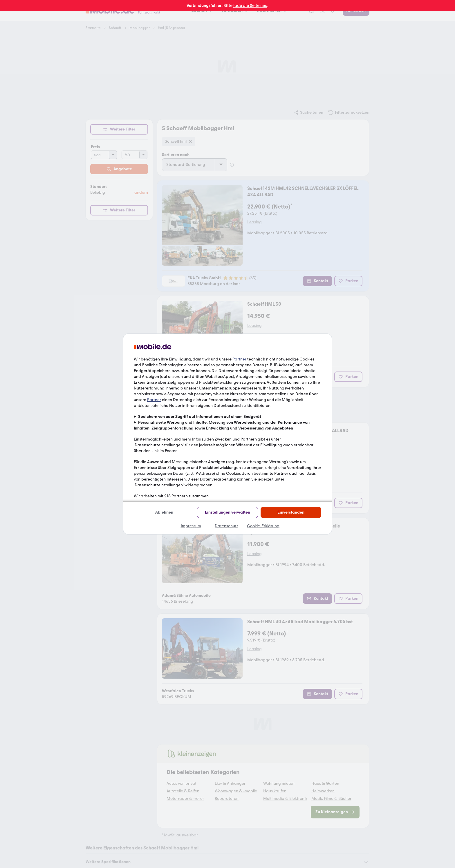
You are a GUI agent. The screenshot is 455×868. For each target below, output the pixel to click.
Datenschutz (226, 526)
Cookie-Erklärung (263, 526)
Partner (239, 359)
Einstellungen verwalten (228, 512)
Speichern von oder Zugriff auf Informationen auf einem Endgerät (200, 417)
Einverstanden (291, 512)
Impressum (191, 526)
